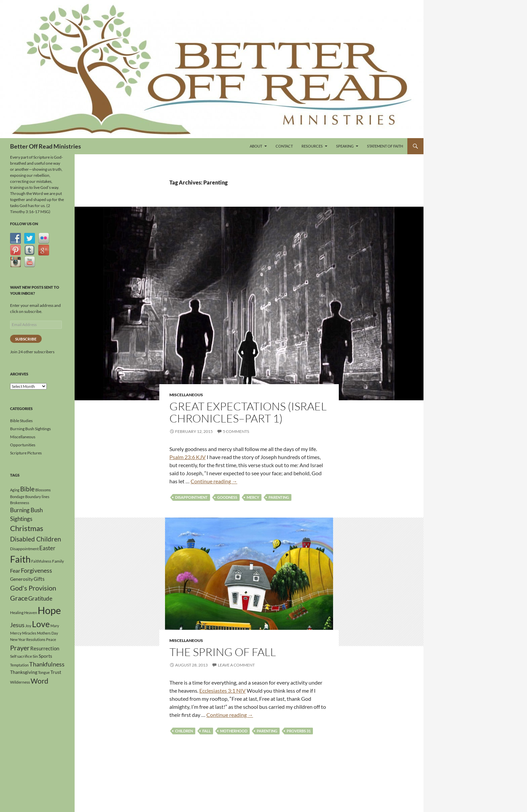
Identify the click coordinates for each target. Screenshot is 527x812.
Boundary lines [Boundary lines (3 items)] (37, 497)
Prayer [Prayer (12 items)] (20, 648)
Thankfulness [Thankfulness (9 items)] (47, 664)
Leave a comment (236, 665)
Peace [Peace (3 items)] (51, 639)
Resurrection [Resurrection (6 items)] (45, 648)
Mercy (253, 497)
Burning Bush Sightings (30, 429)
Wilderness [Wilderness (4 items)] (20, 682)
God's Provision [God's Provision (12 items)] (33, 588)
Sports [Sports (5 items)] (45, 656)
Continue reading (214, 481)
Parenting (279, 497)
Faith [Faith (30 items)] (20, 559)
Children (184, 731)
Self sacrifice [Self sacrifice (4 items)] (21, 656)
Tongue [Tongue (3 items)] (44, 672)
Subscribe (26, 339)
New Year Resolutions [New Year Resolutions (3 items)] (28, 639)
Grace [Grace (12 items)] (19, 598)
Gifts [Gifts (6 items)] (39, 579)
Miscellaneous (186, 395)
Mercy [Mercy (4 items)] (16, 633)
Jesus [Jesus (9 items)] (17, 625)
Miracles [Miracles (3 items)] (29, 633)
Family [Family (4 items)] (58, 561)
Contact (284, 146)
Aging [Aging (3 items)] (15, 490)
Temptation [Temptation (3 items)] (19, 665)
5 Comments (236, 431)
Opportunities (23, 445)
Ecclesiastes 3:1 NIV (222, 691)
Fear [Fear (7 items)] (15, 571)
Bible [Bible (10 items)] (27, 489)
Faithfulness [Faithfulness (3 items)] (41, 561)
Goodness (227, 497)
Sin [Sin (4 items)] (35, 656)
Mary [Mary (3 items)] (55, 626)
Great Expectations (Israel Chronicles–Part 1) (248, 412)
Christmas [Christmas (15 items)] (27, 528)
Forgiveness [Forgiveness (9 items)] (36, 570)
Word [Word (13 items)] (39, 681)
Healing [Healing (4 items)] (17, 613)
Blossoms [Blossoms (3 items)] (43, 490)
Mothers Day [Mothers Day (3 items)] (48, 633)
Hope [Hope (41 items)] (49, 610)
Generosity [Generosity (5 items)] (22, 579)
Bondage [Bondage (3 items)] (17, 497)
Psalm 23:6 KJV (188, 457)
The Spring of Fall (223, 652)
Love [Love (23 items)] (41, 624)
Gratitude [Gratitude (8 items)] (40, 598)
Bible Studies (21, 421)
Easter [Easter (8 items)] (47, 548)
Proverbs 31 (299, 731)
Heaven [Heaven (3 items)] (31, 613)
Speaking (345, 146)
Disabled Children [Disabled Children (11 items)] (36, 539)
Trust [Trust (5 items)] (56, 672)
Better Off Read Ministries (46, 146)
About (256, 146)
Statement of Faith (385, 146)
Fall (207, 731)
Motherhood (234, 731)
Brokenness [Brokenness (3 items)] (20, 503)
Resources (312, 146)
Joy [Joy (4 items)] (28, 626)
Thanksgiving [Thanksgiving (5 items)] (24, 672)
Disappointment (191, 497)
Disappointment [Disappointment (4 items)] (24, 549)
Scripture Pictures (26, 453)
